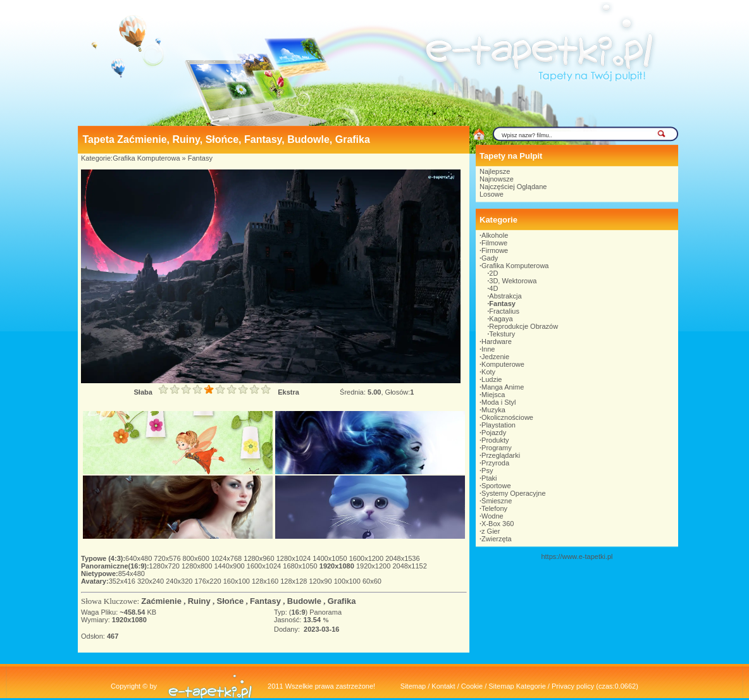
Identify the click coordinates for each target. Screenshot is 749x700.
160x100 (238, 581)
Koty (488, 372)
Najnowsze (497, 179)
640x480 (139, 558)
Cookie (472, 686)
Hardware (497, 341)
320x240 (152, 581)
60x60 (372, 581)
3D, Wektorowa (513, 281)
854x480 (132, 574)
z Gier (491, 531)
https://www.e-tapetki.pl (577, 556)
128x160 (266, 581)
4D (493, 288)
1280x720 (165, 566)
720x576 (168, 558)
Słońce (231, 601)
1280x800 (198, 566)
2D (493, 273)
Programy (497, 448)
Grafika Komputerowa (146, 158)
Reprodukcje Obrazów (523, 326)
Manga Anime (503, 387)
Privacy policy (573, 686)
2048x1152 (409, 566)
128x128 (294, 581)
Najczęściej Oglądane (513, 187)
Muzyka (493, 410)
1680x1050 (301, 566)
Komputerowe (503, 364)
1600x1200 (368, 558)
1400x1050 (331, 558)
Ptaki (489, 478)
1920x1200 (374, 566)
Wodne (492, 516)
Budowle (304, 601)
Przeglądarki (501, 455)
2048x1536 (402, 558)
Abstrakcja (505, 296)
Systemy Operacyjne (513, 493)
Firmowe (495, 250)
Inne (488, 349)
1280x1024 (295, 558)
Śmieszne (497, 501)
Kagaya (501, 319)
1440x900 (230, 566)
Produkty (495, 440)
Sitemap (413, 686)
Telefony (494, 508)
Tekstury (502, 334)
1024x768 (227, 558)
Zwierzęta (497, 539)
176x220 (208, 581)
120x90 (321, 581)
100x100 (348, 581)
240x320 (180, 581)
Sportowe (496, 486)
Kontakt (443, 686)
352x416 (123, 581)
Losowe (492, 194)
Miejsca (493, 395)
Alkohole (495, 235)
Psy (487, 470)
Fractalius (504, 311)
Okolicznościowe (507, 417)
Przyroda (495, 463)
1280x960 (260, 558)
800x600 (197, 558)
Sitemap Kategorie (517, 686)
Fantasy (200, 158)
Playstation (498, 425)
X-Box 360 (498, 524)
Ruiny (199, 601)
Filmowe (494, 243)
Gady (490, 258)
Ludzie (492, 379)
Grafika (342, 601)
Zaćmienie (161, 601)
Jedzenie (495, 357)
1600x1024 (265, 566)
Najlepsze (495, 171)
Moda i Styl (498, 402)
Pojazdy (494, 433)
